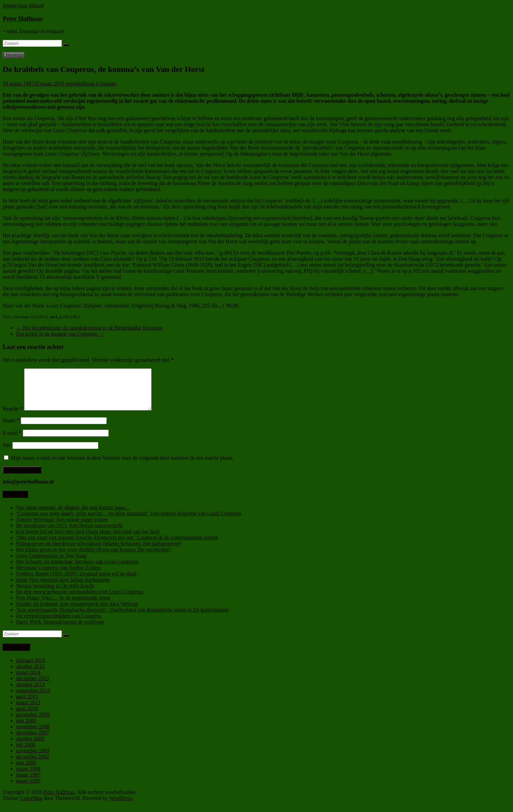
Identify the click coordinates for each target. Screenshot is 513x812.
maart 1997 (28, 783)
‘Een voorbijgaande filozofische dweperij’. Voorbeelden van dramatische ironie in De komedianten (122, 618)
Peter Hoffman (23, 19)
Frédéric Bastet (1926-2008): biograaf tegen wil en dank (76, 582)
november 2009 (33, 723)
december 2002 (32, 765)
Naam (11, 428)
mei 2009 (26, 729)
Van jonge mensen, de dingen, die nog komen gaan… (73, 515)
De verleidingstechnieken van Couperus (59, 624)
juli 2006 (26, 753)
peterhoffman (81, 83)
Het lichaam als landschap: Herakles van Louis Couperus (77, 570)
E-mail (12, 441)
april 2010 (27, 716)
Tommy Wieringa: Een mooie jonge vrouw (62, 527)
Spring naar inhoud (23, 6)
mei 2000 (26, 771)
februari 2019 (31, 668)
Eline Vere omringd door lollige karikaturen (63, 588)
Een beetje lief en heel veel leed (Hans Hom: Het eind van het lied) (88, 539)
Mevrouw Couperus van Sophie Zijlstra (58, 576)
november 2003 (33, 759)
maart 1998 (28, 777)
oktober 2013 (30, 692)
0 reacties (106, 83)
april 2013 (27, 704)
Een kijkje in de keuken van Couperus (60, 334)
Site (7, 453)
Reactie (13, 417)
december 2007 (32, 741)
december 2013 (32, 686)
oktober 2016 (30, 674)
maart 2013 (28, 710)
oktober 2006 (30, 747)
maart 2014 (28, 680)
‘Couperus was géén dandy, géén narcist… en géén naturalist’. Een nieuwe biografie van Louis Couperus (129, 521)
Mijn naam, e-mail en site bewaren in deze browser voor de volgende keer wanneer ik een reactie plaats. (122, 466)
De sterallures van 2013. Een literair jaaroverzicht (69, 533)
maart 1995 (28, 789)
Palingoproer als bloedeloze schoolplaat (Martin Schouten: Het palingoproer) (99, 552)
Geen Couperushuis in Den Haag (51, 564)
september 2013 (33, 698)
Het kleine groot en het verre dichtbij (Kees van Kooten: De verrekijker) (93, 558)
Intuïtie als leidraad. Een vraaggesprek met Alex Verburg (77, 612)
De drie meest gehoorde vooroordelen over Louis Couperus (80, 600)
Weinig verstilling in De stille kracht (55, 594)
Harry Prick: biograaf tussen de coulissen (60, 630)
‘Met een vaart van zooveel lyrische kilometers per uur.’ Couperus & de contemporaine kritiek (117, 546)
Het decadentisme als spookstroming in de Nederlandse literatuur (89, 328)
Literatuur (13, 55)
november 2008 (33, 735)
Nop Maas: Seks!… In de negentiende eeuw (63, 606)
